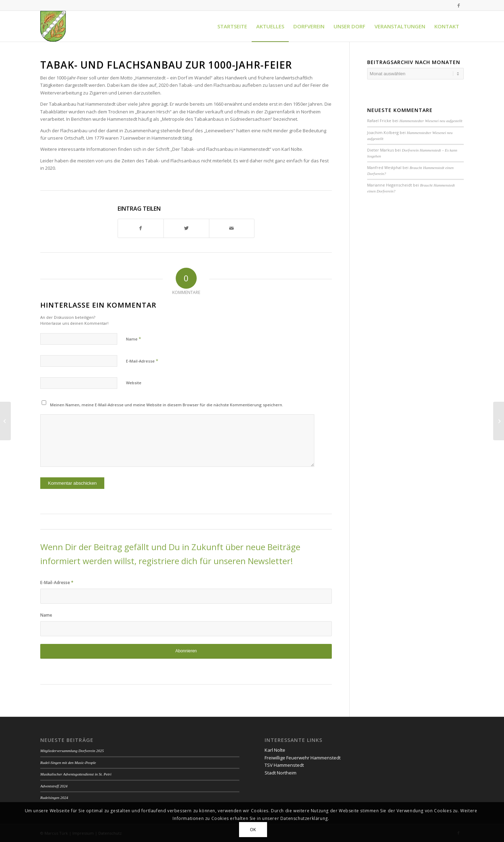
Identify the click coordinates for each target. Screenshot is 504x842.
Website (134, 383)
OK (253, 830)
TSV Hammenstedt (284, 765)
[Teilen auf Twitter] (186, 228)
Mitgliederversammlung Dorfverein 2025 (72, 751)
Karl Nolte (275, 750)
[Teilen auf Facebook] (141, 228)
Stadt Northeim (281, 773)
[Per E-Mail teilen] (232, 228)
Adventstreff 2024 (54, 786)
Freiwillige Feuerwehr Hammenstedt (303, 758)
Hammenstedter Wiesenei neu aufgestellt (431, 121)
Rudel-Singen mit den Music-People (68, 763)
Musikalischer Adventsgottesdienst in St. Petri (76, 774)
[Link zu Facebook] (458, 5)
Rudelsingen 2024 (54, 798)
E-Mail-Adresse (142, 361)
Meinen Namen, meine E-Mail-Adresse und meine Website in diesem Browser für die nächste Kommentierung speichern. (167, 405)
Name (134, 339)
